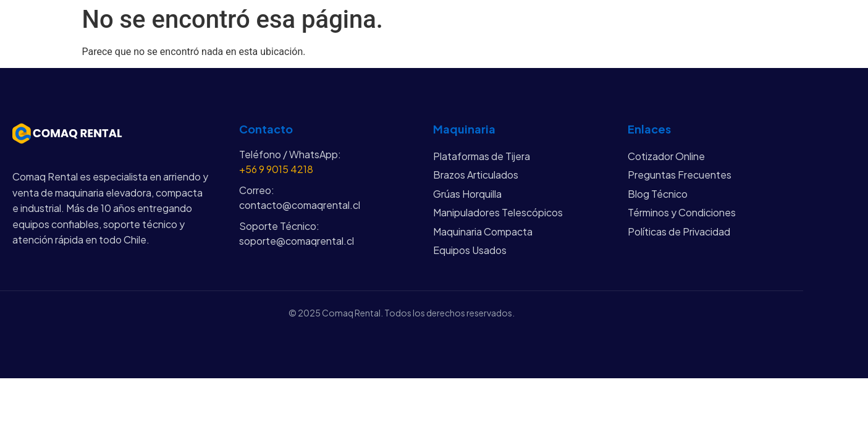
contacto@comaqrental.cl (300, 205)
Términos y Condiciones (682, 212)
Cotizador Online (666, 156)
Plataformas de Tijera (482, 156)
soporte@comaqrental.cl (297, 241)
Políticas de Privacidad (679, 231)
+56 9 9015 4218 (276, 169)
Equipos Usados (470, 250)
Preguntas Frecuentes (680, 175)
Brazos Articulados (476, 175)
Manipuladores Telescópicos (498, 212)
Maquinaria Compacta (483, 231)
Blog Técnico (658, 194)
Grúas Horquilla (467, 194)
